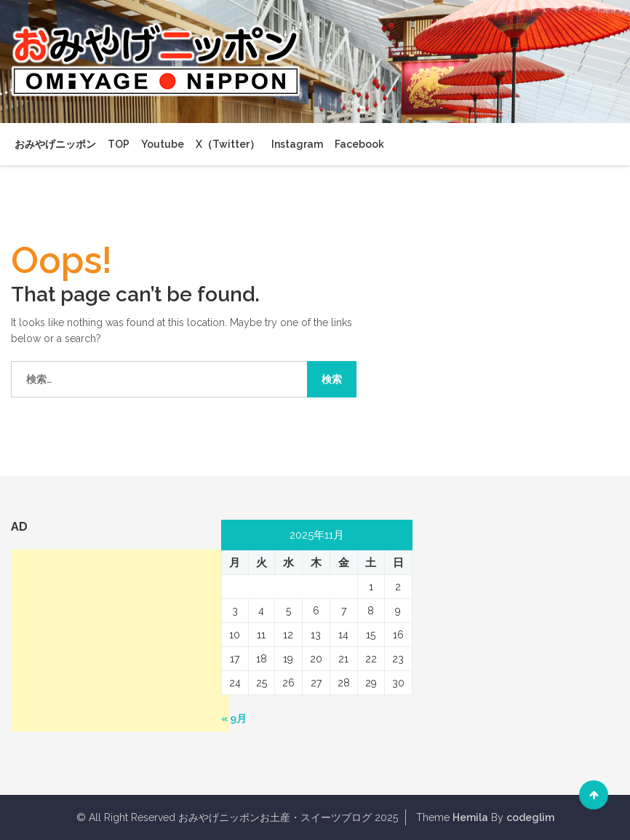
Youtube (163, 144)
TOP (119, 144)
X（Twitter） (228, 144)
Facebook (359, 144)
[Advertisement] (120, 641)
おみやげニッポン (55, 144)
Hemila (470, 817)
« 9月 (234, 718)
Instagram (297, 144)
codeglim (530, 817)
